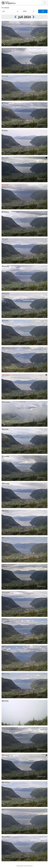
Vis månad (5, 8)
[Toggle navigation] (45, 3)
